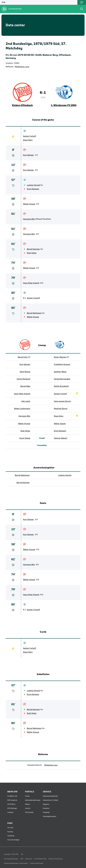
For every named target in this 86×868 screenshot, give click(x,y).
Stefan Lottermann (22, 409)
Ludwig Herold (33, 185)
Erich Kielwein (33, 189)
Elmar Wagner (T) (61, 357)
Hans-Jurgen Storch (62, 401)
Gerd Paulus (25, 372)
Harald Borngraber (62, 379)
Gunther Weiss (60, 372)
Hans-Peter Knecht (31, 283)
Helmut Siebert (61, 438)
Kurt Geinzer (28, 155)
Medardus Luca (22, 67)
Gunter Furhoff (30, 136)
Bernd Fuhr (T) (24, 357)
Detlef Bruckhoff (61, 386)
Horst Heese (25, 438)
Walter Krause (29, 204)
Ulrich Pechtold (23, 379)
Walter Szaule (60, 424)
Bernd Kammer (33, 249)
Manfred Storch (61, 409)
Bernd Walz (25, 386)
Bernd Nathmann (34, 313)
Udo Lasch (26, 401)
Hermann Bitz (29, 219)
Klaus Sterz (28, 140)
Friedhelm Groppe (62, 364)
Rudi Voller (32, 253)
